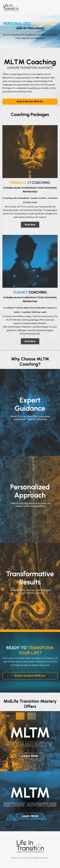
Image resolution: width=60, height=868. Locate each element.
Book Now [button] (30, 225)
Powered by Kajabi (30, 862)
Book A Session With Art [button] (30, 102)
